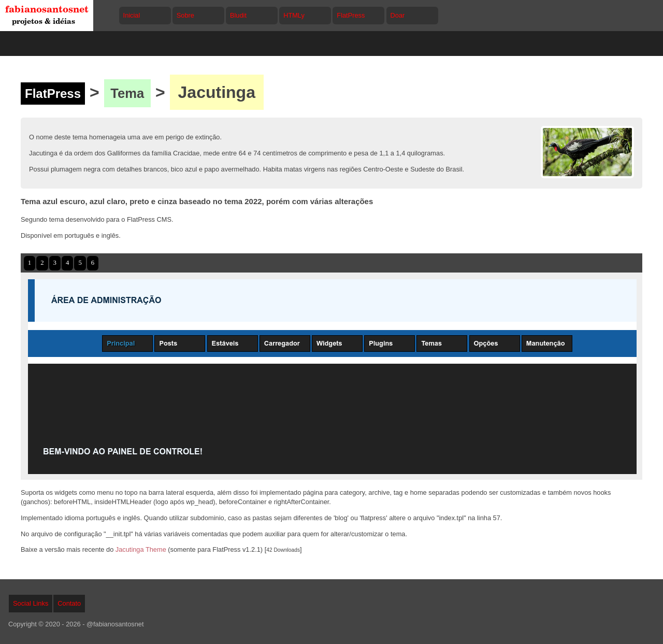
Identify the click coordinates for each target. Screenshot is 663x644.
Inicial (132, 15)
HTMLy (294, 15)
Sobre (185, 15)
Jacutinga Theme (141, 549)
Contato (69, 603)
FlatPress (351, 15)
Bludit (238, 15)
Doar (398, 15)
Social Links (31, 603)
